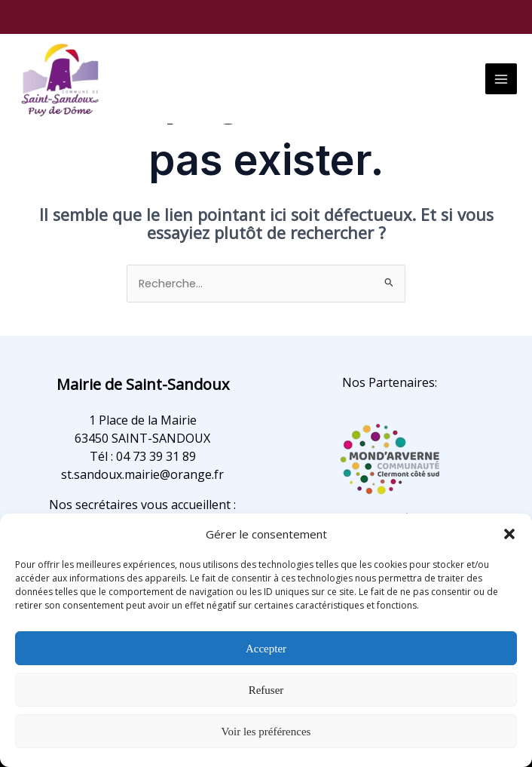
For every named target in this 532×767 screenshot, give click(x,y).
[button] (509, 534)
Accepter (266, 649)
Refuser (266, 690)
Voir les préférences (266, 732)
